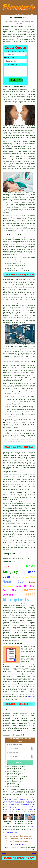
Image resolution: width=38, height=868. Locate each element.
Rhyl (4, 454)
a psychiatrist (24, 799)
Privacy (34, 853)
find (9, 712)
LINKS (19, 14)
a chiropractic (28, 801)
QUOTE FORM (32, 696)
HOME (16, 14)
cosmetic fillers (12, 808)
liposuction (32, 809)
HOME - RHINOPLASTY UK (19, 845)
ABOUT (23, 14)
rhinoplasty (22, 35)
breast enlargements (9, 801)
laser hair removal (15, 809)
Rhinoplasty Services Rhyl (13, 735)
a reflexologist (30, 808)
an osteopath (25, 798)
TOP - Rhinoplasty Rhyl (10, 832)
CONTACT (28, 14)
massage (11, 805)
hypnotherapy (7, 799)
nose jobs (11, 616)
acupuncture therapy (13, 803)
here (33, 827)
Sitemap (4, 853)
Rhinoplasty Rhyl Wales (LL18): (13, 26)
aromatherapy (25, 805)
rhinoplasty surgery (10, 611)
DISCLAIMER (33, 14)
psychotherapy (31, 803)
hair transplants (8, 806)
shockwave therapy (8, 798)
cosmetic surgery (27, 806)
